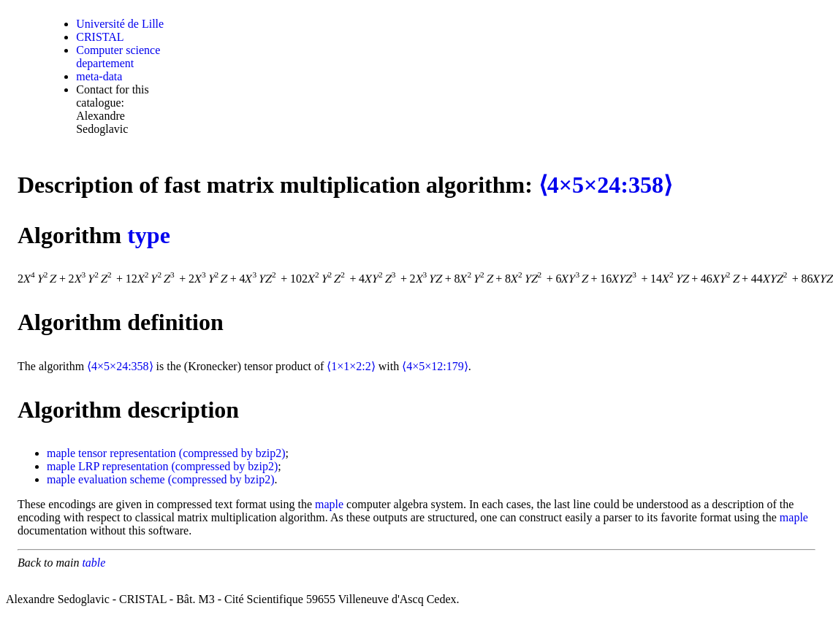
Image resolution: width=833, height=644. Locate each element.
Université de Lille (120, 24)
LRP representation (123, 466)
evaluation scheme (122, 479)
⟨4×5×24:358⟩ (605, 185)
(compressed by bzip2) (232, 453)
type (149, 235)
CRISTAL (100, 37)
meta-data (99, 76)
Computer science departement (118, 57)
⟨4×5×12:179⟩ (435, 366)
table (94, 563)
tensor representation (127, 453)
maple (61, 453)
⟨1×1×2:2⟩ (351, 366)
